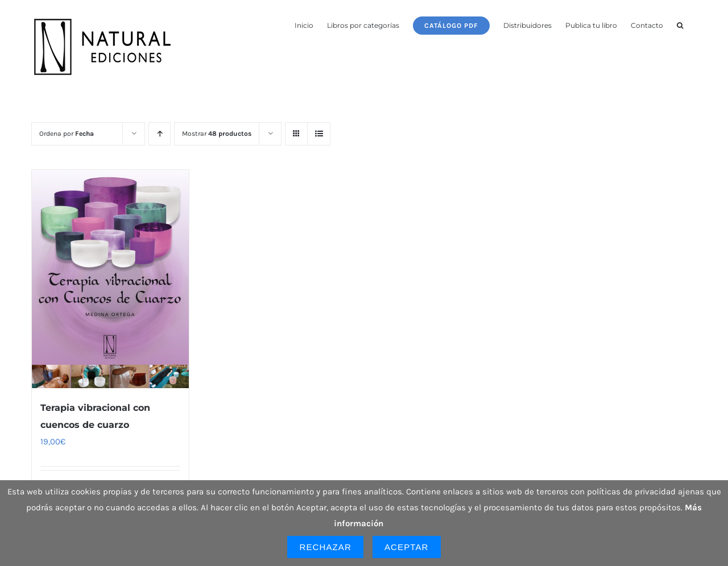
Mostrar (217, 134)
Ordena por (67, 134)
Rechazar (325, 547)
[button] (680, 24)
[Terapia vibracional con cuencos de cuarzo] (110, 279)
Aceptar (407, 547)
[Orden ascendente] (160, 134)
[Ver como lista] (319, 134)
